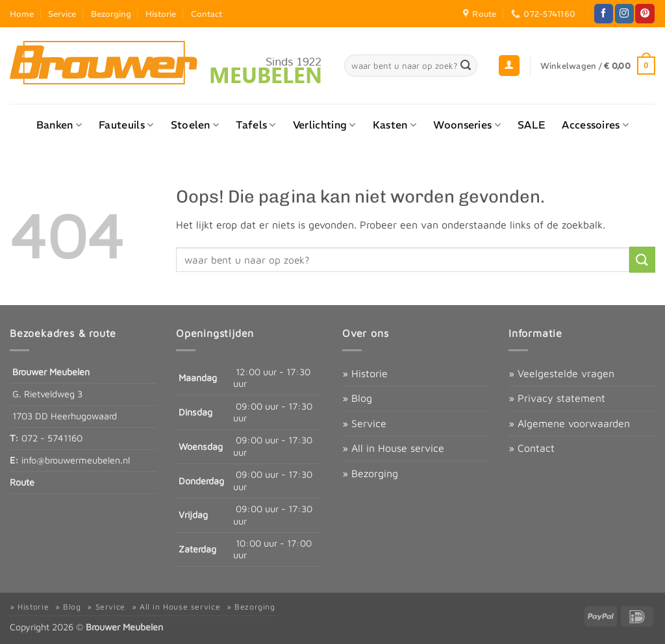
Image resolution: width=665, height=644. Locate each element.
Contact (207, 14)
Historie (161, 14)
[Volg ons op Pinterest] (645, 14)
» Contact (532, 448)
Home (22, 14)
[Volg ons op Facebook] (604, 14)
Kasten (395, 125)
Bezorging (111, 14)
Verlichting (324, 125)
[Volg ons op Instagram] (624, 14)
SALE (531, 125)
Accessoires (595, 125)
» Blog (357, 398)
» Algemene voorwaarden (569, 423)
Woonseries (467, 125)
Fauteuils (126, 125)
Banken (59, 125)
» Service (364, 423)
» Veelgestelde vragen (561, 373)
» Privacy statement (557, 398)
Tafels (256, 125)
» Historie (365, 373)
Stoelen (195, 125)
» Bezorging (370, 473)
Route (22, 482)
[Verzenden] (466, 66)
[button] (509, 66)
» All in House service (393, 448)
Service (62, 14)
